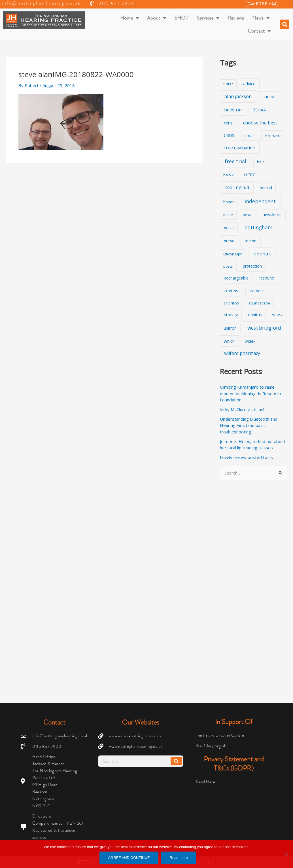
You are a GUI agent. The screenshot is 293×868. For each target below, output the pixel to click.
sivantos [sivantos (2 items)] (231, 303)
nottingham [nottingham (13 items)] (259, 227)
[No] (286, 854)
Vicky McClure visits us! (242, 409)
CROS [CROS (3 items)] (229, 135)
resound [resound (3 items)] (267, 278)
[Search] (176, 761)
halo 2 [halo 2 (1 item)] (229, 175)
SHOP (181, 18)
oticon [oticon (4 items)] (250, 241)
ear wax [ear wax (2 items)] (272, 135)
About (157, 18)
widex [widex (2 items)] (250, 341)
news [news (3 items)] (248, 214)
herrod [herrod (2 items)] (266, 188)
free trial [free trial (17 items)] (235, 161)
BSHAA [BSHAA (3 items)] (259, 110)
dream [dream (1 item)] (250, 136)
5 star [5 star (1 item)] (228, 84)
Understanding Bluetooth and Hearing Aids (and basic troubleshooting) (249, 425)
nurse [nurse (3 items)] (229, 241)
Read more (179, 858)
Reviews (236, 18)
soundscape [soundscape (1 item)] (259, 303)
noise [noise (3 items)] (229, 228)
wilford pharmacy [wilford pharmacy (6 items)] (242, 353)
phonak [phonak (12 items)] (262, 254)
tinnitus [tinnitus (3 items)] (255, 315)
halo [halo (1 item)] (261, 162)
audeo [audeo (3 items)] (268, 97)
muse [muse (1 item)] (228, 215)
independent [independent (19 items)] (260, 201)
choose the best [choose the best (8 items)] (260, 123)
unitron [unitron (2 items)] (230, 328)
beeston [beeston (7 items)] (233, 110)
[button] (285, 24)
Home (130, 18)
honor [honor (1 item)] (229, 202)
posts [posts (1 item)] (228, 266)
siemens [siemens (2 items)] (257, 291)
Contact (259, 31)
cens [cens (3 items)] (228, 123)
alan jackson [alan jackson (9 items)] (238, 96)
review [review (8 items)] (231, 291)
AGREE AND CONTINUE (129, 858)
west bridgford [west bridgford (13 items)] (264, 328)
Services (208, 18)
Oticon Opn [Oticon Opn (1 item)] (233, 254)
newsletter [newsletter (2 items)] (272, 214)
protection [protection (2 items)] (252, 266)
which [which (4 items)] (229, 341)
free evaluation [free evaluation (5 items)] (240, 148)
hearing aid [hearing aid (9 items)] (237, 187)
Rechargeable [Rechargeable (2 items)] (236, 278)
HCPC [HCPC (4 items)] (250, 175)
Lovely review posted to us (247, 457)
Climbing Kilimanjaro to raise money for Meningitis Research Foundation (250, 393)
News (261, 18)
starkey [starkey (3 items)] (231, 315)
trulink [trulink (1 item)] (277, 315)
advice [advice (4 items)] (249, 84)
